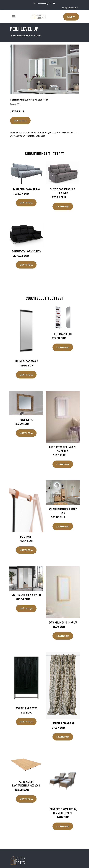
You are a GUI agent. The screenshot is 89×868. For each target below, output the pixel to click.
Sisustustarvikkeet (23, 36)
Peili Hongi (26, 537)
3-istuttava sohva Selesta (26, 251)
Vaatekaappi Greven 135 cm (26, 595)
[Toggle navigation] (14, 16)
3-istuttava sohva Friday (26, 189)
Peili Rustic (26, 420)
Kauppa (71, 17)
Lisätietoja (20, 121)
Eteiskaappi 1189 (63, 334)
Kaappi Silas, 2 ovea (26, 708)
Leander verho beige (63, 723)
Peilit (39, 36)
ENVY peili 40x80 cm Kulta (63, 622)
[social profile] (54, 4)
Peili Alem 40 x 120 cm (26, 361)
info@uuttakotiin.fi (70, 8)
